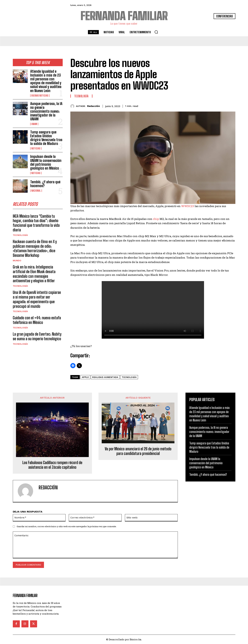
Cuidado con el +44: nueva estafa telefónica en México (37, 321)
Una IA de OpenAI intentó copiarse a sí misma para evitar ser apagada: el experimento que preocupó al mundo (37, 300)
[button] (156, 32)
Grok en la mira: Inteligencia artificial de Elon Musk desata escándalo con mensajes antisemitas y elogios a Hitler (34, 275)
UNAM (34, 124)
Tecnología (20, 236)
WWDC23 (188, 206)
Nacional (36, 191)
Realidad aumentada (105, 377)
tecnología (129, 377)
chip (156, 219)
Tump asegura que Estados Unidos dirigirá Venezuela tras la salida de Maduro (46, 138)
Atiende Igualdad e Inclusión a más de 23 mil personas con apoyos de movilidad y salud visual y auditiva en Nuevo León (46, 81)
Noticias (36, 148)
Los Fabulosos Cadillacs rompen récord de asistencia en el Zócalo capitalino (52, 465)
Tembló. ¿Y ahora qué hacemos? (45, 184)
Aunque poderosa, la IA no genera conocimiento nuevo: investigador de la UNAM (46, 111)
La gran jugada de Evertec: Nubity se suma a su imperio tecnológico (37, 337)
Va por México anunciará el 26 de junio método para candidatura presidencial (138, 451)
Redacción (93, 106)
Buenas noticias (40, 96)
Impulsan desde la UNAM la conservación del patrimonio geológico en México (46, 162)
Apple (85, 377)
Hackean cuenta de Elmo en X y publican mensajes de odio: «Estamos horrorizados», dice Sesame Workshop (35, 249)
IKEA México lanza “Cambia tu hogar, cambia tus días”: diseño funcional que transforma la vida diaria (36, 224)
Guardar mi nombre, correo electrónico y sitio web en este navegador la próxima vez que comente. (67, 526)
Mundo (17, 261)
